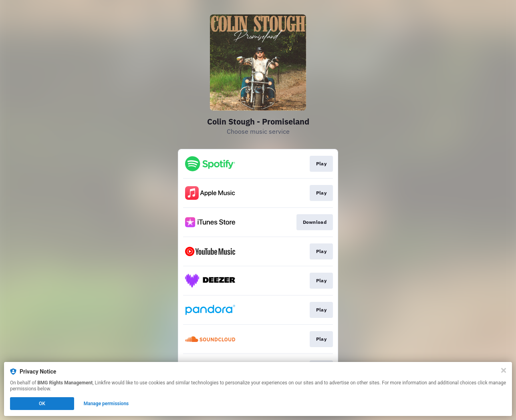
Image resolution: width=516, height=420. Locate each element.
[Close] (504, 370)
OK (42, 404)
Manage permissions (106, 404)
